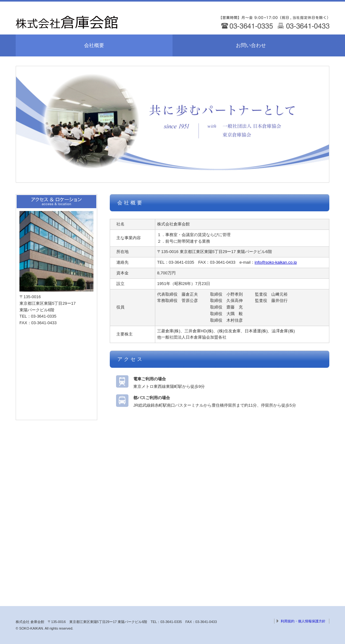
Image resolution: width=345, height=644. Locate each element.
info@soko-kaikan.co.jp (276, 262)
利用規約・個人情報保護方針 (303, 621)
